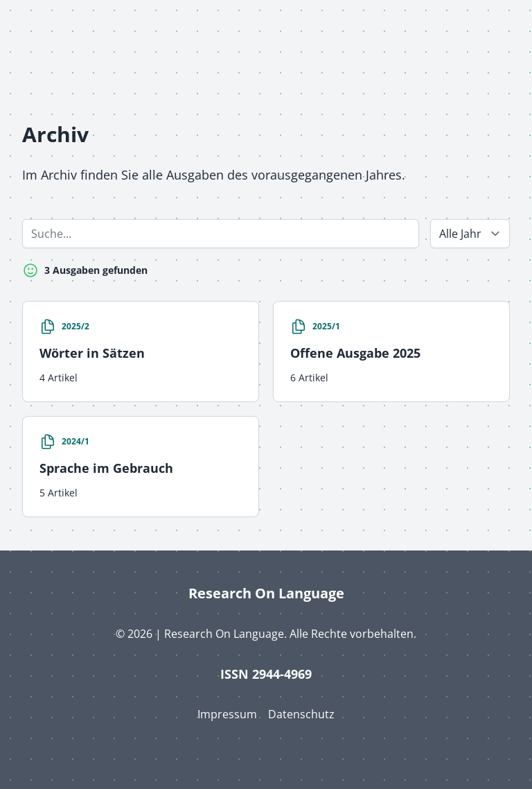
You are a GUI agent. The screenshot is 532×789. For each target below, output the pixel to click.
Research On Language (266, 593)
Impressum (227, 714)
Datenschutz (301, 714)
